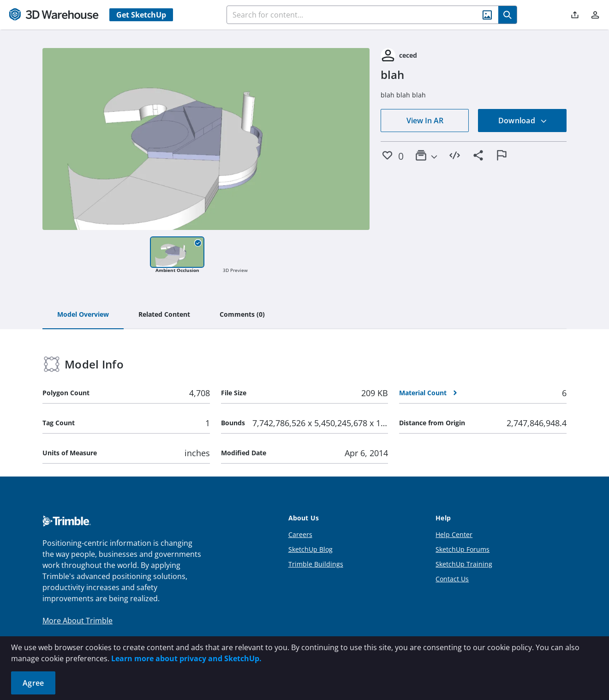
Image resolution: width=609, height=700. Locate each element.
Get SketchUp (141, 15)
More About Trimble (78, 621)
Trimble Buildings (316, 564)
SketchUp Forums (463, 549)
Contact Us (452, 579)
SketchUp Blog (310, 549)
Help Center (454, 534)
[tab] (83, 315)
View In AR (425, 121)
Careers (300, 534)
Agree (33, 683)
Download (523, 121)
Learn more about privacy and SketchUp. (186, 658)
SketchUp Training (464, 564)
